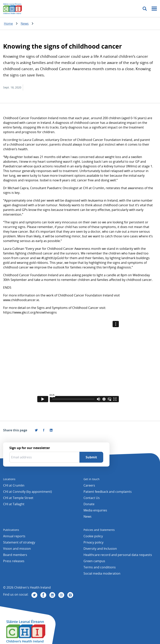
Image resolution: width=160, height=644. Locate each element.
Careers (89, 485)
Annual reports (14, 536)
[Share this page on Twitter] (36, 430)
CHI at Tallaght (14, 504)
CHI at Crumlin (14, 485)
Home (8, 24)
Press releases (14, 561)
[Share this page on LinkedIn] (51, 430)
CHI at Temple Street (18, 498)
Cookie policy (93, 536)
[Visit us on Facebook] (44, 430)
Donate (89, 504)
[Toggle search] (145, 9)
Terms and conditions (100, 567)
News (25, 24)
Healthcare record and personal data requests (118, 555)
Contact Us (92, 498)
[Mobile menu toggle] (154, 9)
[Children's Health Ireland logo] (12, 9)
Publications (11, 530)
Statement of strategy (19, 542)
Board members (15, 555)
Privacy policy (93, 542)
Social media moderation (102, 573)
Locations (9, 479)
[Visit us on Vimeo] (70, 595)
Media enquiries (95, 510)
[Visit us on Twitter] (34, 595)
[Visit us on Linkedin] (52, 595)
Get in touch (92, 479)
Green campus (94, 561)
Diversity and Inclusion (100, 549)
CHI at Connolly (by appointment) (28, 492)
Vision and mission (17, 549)
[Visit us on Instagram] (61, 595)
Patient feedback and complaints (108, 492)
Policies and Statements (99, 530)
